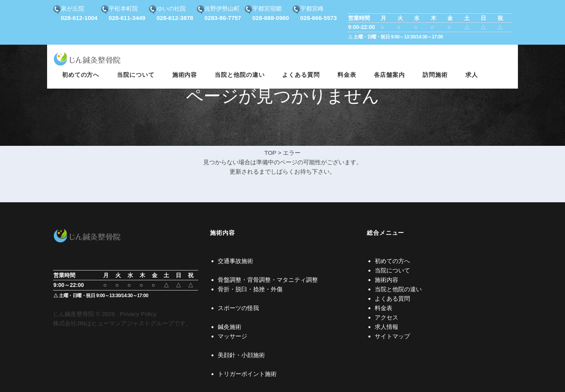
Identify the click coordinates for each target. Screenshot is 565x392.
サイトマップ (392, 336)
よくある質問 (392, 299)
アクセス (386, 317)
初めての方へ (392, 261)
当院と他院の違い (398, 289)
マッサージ (232, 336)
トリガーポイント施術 (247, 374)
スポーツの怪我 (238, 308)
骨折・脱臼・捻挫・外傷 (250, 289)
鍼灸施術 (230, 327)
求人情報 (386, 327)
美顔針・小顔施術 (241, 355)
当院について (392, 270)
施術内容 (386, 280)
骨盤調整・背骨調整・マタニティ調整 (268, 280)
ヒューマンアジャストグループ (133, 323)
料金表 (384, 308)
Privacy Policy (138, 314)
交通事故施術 (235, 261)
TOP (270, 153)
